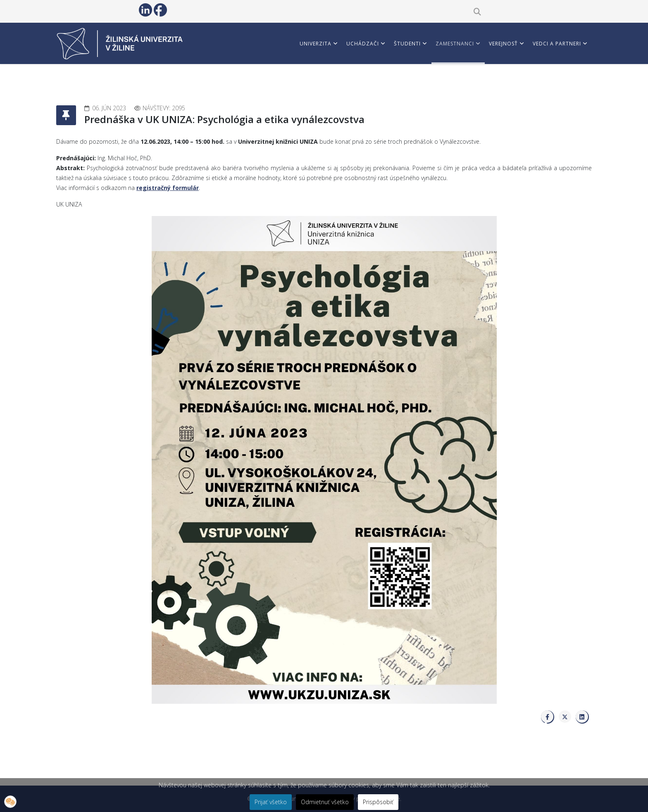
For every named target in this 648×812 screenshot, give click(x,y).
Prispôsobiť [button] (378, 802)
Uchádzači (363, 44)
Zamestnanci (455, 44)
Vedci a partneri (557, 44)
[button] (10, 802)
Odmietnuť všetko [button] (325, 802)
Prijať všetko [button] (271, 802)
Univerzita (316, 44)
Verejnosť (503, 44)
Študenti (407, 44)
